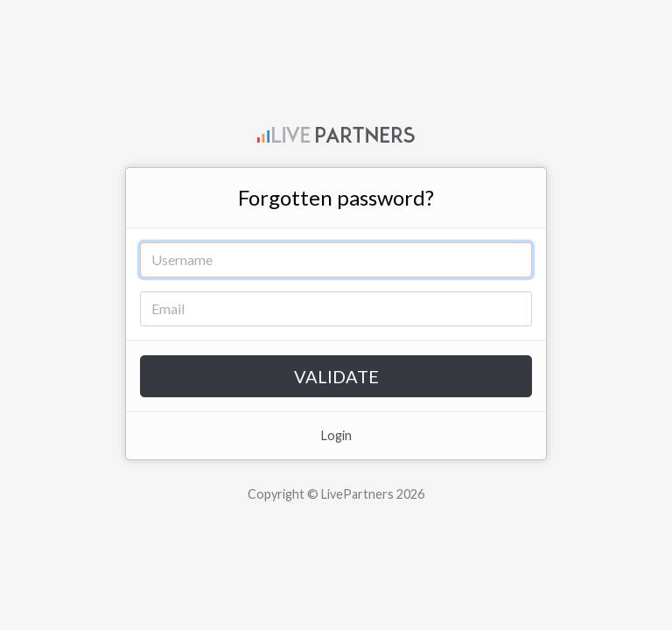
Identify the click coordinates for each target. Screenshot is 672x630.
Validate (336, 376)
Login (336, 435)
